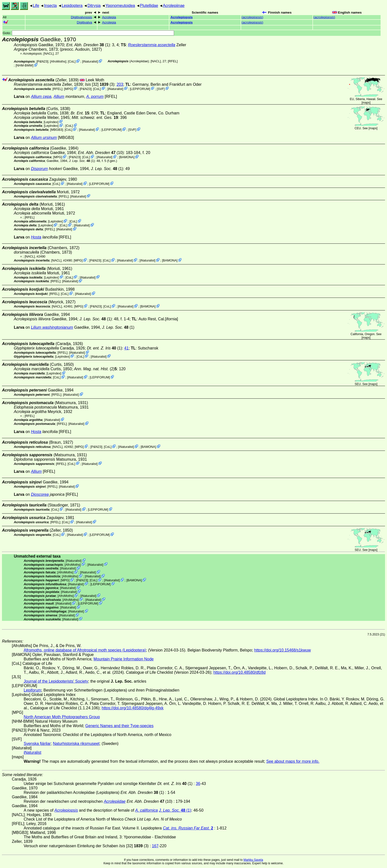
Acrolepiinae (174, 6)
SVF (161, 89)
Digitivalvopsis (81, 17)
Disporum (39, 169)
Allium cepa (41, 97)
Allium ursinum (44, 138)
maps (366, 103)
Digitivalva (84, 22)
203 (120, 84)
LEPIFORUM (140, 89)
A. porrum (95, 97)
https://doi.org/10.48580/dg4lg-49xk (133, 708)
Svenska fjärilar (37, 744)
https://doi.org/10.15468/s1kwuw (282, 650)
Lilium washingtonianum (52, 327)
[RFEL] (173, 61)
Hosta (36, 237)
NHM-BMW (25, 65)
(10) (101, 153)
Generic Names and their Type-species (119, 726)
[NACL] (48, 54)
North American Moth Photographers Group (62, 717)
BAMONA (127, 157)
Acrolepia (109, 17)
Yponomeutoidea (120, 6)
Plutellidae (149, 6)
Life (36, 6)
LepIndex (51, 122)
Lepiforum (32, 690)
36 (198, 784)
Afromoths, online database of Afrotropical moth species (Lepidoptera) (85, 650)
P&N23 (42, 61)
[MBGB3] (57, 130)
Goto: (88, 33)
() (252, 17)
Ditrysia (94, 6)
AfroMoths (58, 61)
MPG (68, 89)
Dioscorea (40, 494)
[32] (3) (100, 84)
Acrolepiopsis (182, 17)
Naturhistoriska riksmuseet (76, 744)
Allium (59, 97)
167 (155, 846)
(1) (88, 45)
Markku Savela (253, 860)
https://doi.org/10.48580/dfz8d (239, 672)
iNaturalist (90, 61)
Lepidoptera (72, 6)
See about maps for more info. (293, 761)
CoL (72, 61)
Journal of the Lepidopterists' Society (56, 681)
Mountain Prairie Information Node (124, 659)
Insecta (50, 6)
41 (126, 348)
